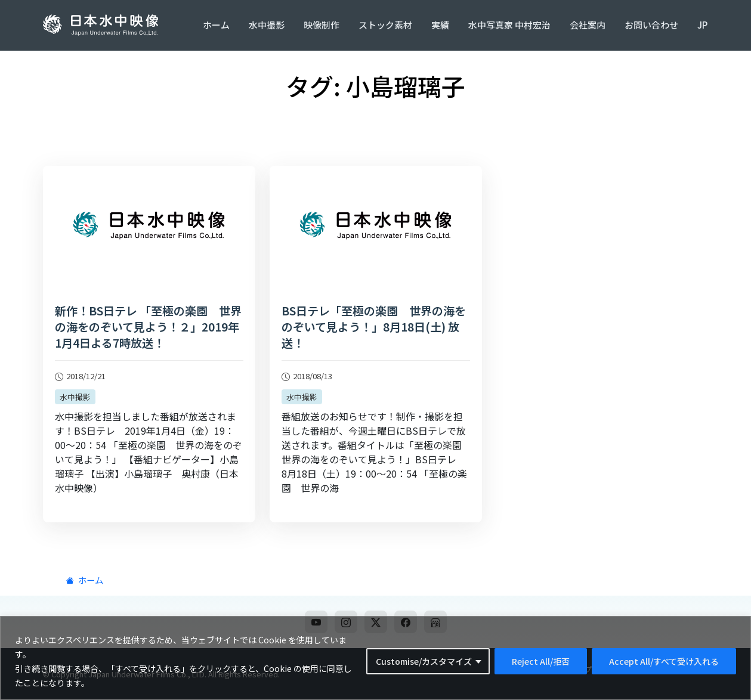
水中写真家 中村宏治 (509, 25)
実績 (440, 25)
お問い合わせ (651, 25)
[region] (375, 658)
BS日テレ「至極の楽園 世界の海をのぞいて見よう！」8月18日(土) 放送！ (374, 327)
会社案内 (588, 25)
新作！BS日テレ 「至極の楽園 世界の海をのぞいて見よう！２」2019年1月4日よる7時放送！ (148, 327)
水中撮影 (267, 25)
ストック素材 (385, 25)
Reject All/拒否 (541, 661)
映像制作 (322, 25)
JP (702, 25)
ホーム (216, 25)
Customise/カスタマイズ (424, 661)
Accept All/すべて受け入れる (664, 661)
